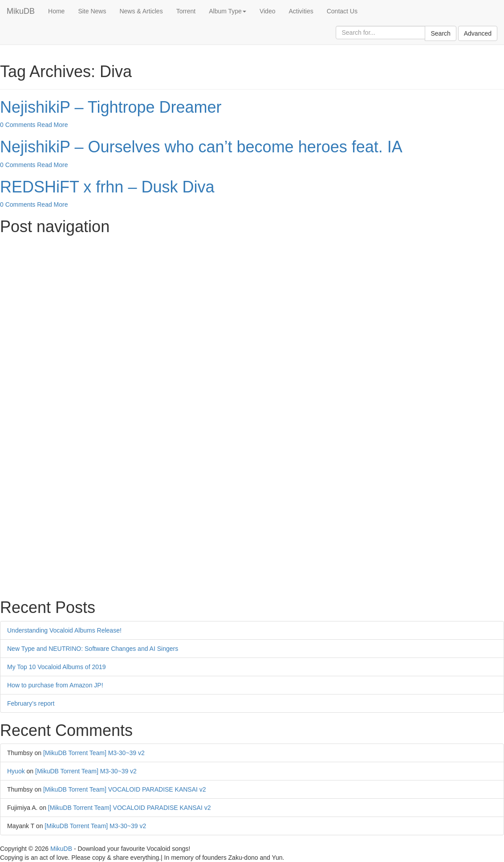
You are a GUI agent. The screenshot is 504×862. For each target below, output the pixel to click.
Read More (52, 125)
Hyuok (16, 771)
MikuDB (21, 11)
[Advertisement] (252, 302)
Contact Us (342, 11)
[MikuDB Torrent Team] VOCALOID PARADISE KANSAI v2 (125, 789)
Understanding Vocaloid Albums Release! (64, 630)
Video (268, 11)
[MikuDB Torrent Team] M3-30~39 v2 (94, 753)
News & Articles (141, 11)
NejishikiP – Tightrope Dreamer (111, 107)
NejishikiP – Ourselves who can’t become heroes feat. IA (201, 147)
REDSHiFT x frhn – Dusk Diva (107, 187)
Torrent (186, 11)
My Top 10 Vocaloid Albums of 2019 (57, 667)
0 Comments (18, 125)
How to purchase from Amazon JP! (55, 685)
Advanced (478, 33)
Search (440, 33)
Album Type (228, 11)
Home (56, 11)
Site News (92, 11)
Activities (301, 11)
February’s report (31, 703)
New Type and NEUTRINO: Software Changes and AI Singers (93, 649)
